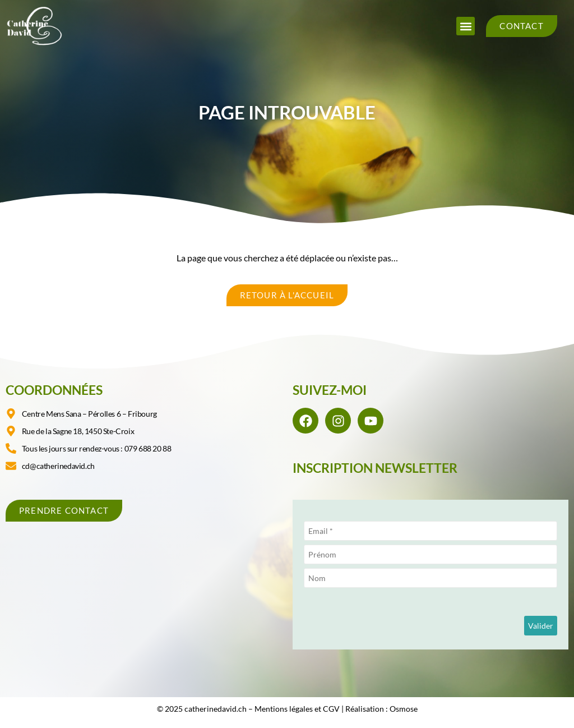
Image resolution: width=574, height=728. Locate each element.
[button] (466, 26)
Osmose (404, 709)
